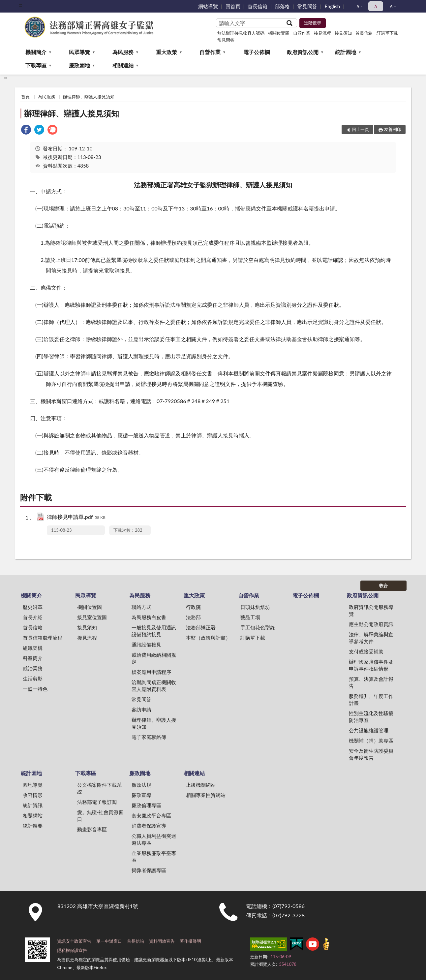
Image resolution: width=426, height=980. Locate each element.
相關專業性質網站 (206, 795)
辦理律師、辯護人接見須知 (89, 97)
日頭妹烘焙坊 (255, 607)
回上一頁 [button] (360, 129)
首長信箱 (258, 6)
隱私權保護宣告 (72, 950)
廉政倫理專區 (146, 805)
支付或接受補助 (366, 651)
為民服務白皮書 (149, 617)
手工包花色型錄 (258, 627)
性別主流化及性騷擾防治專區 (371, 717)
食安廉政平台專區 (151, 815)
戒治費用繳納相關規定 (154, 658)
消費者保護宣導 (149, 826)
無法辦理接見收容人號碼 (241, 33)
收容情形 (33, 795)
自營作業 (302, 33)
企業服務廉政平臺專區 (154, 856)
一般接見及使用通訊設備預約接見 (154, 631)
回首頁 (233, 6)
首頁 (25, 97)
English (333, 6)
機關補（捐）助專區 (371, 741)
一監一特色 (35, 689)
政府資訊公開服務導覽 (371, 610)
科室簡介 (33, 658)
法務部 (193, 617)
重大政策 (167, 52)
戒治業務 (33, 668)
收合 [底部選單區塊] (383, 585)
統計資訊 (33, 805)
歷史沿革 (33, 607)
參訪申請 (141, 710)
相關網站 (33, 815)
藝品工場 (250, 617)
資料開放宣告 (162, 941)
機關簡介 (36, 52)
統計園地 (346, 52)
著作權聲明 (190, 941)
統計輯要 (33, 826)
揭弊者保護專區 (149, 870)
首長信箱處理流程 (43, 638)
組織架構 (33, 648)
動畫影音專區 (92, 829)
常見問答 (307, 6)
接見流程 (322, 33)
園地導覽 (33, 785)
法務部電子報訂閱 (97, 802)
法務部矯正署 (201, 627)
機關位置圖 (279, 33)
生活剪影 (33, 679)
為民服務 (123, 52)
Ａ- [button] (359, 6)
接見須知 (343, 33)
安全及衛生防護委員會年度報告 (371, 754)
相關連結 (123, 65)
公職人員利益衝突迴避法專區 (154, 839)
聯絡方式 (141, 607)
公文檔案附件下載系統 (99, 788)
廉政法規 (141, 785)
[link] (26, 130)
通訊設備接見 (146, 645)
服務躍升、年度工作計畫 (371, 699)
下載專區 (36, 65)
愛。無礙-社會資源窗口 (100, 816)
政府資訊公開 (303, 52)
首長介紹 (33, 617)
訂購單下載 (387, 33)
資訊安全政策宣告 (74, 941)
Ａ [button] (376, 6)
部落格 (282, 6)
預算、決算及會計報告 (371, 682)
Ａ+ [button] (393, 6)
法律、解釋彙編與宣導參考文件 (371, 638)
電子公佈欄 (257, 52)
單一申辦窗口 (109, 941)
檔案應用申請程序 (151, 672)
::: (20, 5)
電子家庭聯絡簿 (149, 737)
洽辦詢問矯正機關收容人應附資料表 (154, 686)
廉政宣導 (141, 795)
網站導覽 (208, 6)
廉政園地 (79, 65)
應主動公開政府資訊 (371, 624)
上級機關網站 (201, 785)
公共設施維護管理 (369, 730)
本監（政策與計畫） (208, 638)
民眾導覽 (79, 52)
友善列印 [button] (393, 129)
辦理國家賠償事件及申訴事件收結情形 (371, 665)
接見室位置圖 (92, 617)
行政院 (193, 607)
